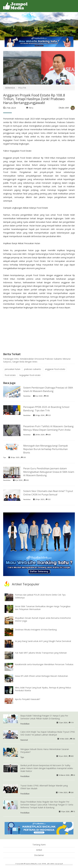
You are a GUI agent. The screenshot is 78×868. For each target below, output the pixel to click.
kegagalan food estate (30, 375)
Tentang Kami (39, 845)
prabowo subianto (33, 369)
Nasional (24, 740)
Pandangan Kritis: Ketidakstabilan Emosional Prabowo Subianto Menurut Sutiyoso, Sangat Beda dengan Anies (37, 360)
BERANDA (10, 88)
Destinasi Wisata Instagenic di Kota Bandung (36, 630)
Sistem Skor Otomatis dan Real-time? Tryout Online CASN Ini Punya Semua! (48, 493)
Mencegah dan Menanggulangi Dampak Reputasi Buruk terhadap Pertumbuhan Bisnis (46, 449)
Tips (5, 457)
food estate (10, 375)
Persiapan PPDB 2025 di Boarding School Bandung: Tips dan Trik (46, 409)
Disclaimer (39, 855)
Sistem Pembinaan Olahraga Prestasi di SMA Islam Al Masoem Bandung (48, 389)
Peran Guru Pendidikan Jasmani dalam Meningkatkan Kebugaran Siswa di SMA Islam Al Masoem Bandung (49, 472)
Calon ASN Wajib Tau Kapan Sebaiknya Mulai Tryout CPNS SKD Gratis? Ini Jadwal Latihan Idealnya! (48, 733)
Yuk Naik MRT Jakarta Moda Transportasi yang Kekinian (41, 653)
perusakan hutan (12, 369)
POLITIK (22, 88)
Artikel (39, 850)
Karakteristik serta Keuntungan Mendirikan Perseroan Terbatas (44, 664)
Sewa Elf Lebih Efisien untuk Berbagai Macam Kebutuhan (41, 676)
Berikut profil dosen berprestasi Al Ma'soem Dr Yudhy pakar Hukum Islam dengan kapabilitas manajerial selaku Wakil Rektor (47, 768)
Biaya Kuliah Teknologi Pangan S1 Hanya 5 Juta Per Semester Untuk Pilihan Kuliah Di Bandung (44, 717)
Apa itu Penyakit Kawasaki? (28, 699)
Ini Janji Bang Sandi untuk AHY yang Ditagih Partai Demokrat (43, 641)
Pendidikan (27, 396)
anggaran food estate (55, 369)
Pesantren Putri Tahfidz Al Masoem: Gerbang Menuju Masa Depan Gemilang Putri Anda (48, 428)
